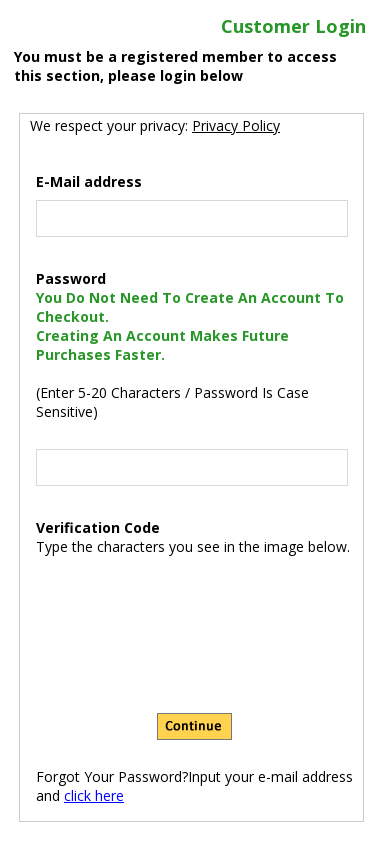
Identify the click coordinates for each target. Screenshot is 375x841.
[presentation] (195, 599)
